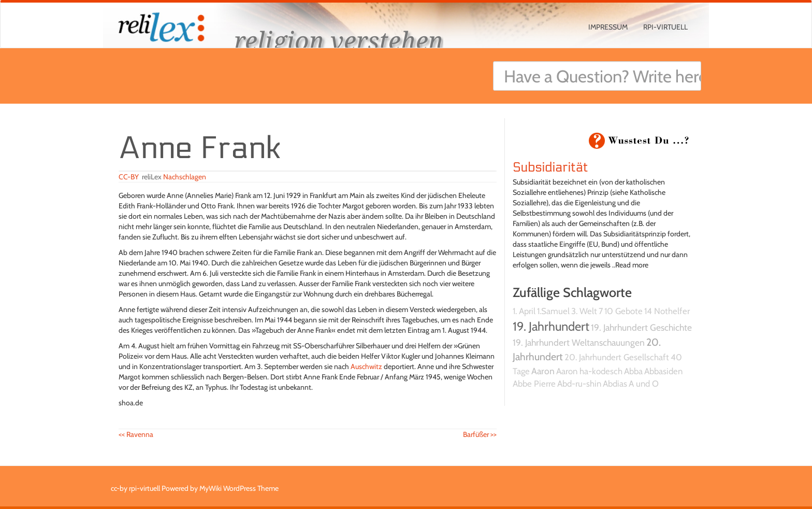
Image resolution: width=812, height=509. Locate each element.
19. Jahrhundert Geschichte (641, 327)
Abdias (615, 384)
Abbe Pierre (534, 384)
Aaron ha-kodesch (589, 371)
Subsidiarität (550, 167)
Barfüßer (480, 434)
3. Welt (584, 311)
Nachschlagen (185, 177)
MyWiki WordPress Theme (239, 488)
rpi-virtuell (665, 27)
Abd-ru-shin (579, 384)
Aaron (543, 371)
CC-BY (129, 177)
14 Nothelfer (667, 311)
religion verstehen (339, 40)
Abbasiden (663, 371)
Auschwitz (366, 366)
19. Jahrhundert (551, 326)
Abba (633, 371)
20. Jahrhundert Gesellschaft (617, 357)
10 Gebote (624, 311)
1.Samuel (553, 311)
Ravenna (136, 434)
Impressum (608, 27)
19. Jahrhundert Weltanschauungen (579, 342)
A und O (644, 384)
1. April (524, 311)
